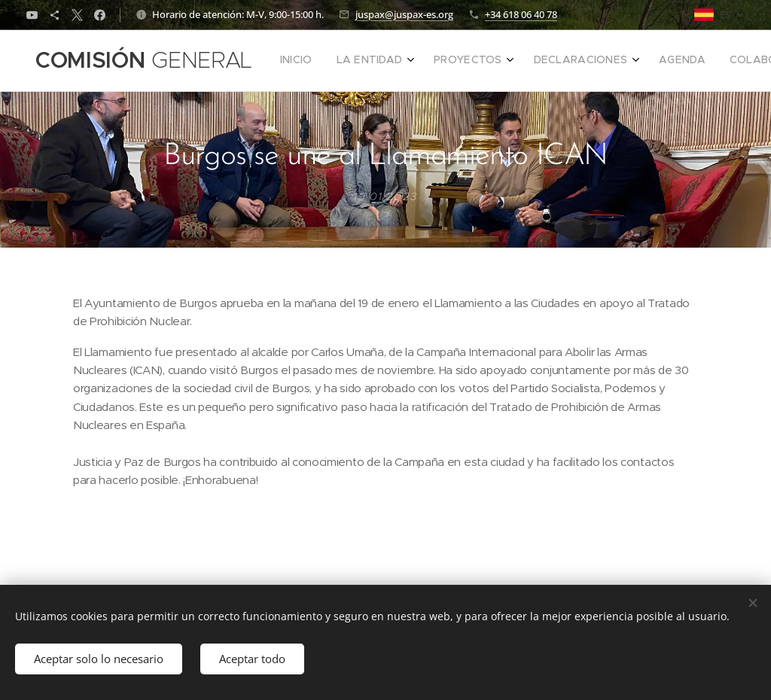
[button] (695, 61)
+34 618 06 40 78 (521, 14)
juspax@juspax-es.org (404, 14)
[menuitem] (468, 61)
